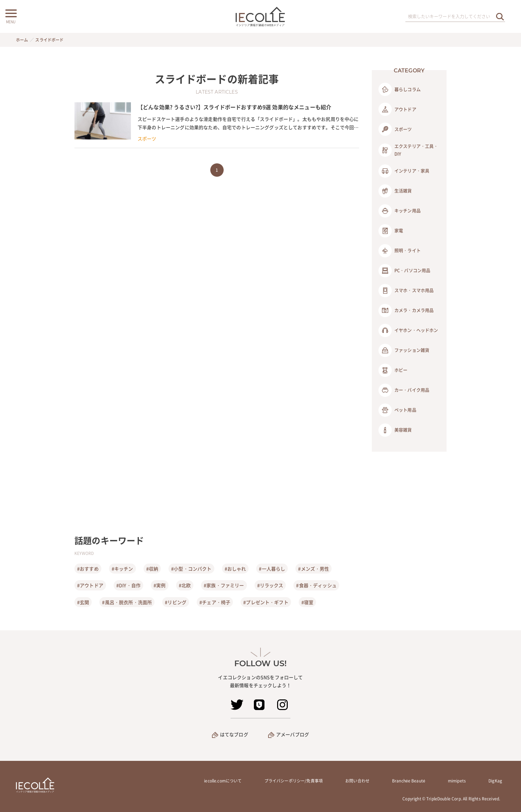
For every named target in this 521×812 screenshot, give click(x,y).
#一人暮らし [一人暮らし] (272, 569)
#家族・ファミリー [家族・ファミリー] (224, 585)
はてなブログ (234, 734)
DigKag (495, 781)
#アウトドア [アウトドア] (90, 585)
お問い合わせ (357, 781)
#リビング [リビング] (176, 602)
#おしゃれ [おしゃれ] (235, 569)
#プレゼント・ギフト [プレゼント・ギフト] (266, 602)
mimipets (457, 781)
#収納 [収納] (152, 569)
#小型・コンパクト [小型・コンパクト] (191, 569)
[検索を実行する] (500, 16)
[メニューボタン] (11, 16)
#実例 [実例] (159, 585)
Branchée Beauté (409, 781)
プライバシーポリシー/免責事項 (294, 781)
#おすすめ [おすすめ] (88, 569)
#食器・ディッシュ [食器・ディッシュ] (316, 585)
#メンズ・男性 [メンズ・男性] (313, 569)
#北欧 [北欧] (185, 585)
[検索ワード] (455, 17)
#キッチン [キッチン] (122, 569)
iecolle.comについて (223, 781)
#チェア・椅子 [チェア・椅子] (215, 602)
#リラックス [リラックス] (270, 585)
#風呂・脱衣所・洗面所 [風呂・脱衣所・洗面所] (127, 602)
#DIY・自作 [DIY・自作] (128, 585)
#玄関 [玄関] (83, 602)
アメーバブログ (293, 734)
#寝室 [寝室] (307, 602)
